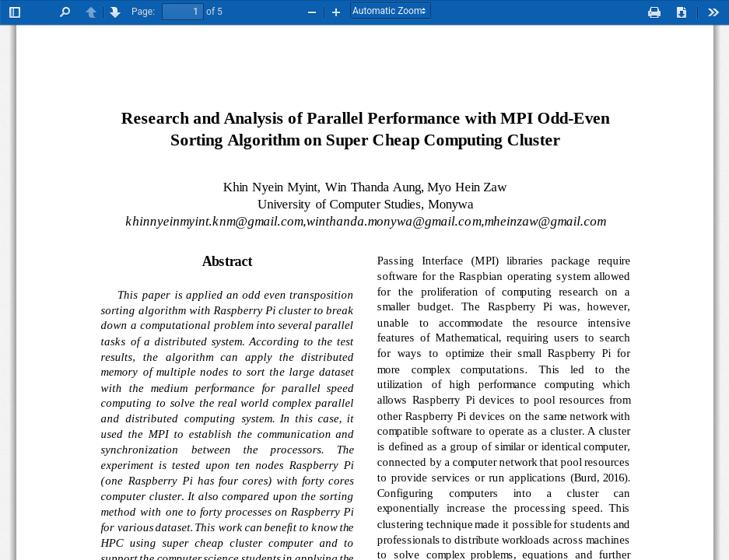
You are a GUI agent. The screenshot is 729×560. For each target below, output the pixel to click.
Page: (143, 12)
